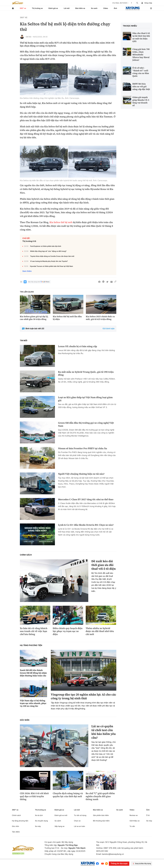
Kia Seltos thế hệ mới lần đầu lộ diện (67, 318)
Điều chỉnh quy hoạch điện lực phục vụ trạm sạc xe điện (68, 631)
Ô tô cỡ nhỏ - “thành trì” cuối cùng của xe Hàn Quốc (141, 72)
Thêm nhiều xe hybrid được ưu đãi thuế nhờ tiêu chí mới (100, 631)
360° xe (23, 8)
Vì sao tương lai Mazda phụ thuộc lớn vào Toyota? (49, 261)
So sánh (58, 821)
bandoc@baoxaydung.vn (113, 854)
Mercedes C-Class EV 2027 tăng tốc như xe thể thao (86, 500)
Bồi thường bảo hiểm (101, 821)
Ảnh (115, 8)
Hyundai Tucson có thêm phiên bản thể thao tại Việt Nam (51, 266)
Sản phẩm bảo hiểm (101, 815)
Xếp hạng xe (60, 826)
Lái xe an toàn (79, 826)
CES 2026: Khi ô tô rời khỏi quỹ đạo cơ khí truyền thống (34, 796)
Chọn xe (77, 821)
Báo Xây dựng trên (39, 282)
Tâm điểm (16, 832)
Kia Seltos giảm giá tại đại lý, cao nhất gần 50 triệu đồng (34, 318)
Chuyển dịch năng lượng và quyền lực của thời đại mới (68, 795)
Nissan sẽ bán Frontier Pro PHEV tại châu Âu (83, 449)
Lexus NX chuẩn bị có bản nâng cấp (78, 346)
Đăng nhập (148, 3)
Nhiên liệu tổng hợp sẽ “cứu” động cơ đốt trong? (48, 251)
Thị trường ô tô (29, 241)
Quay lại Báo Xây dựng (142, 864)
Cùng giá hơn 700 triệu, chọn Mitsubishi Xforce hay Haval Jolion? (141, 55)
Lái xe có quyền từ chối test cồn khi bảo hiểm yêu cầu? (104, 732)
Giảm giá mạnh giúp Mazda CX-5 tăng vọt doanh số (141, 101)
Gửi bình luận (109, 329)
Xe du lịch (39, 815)
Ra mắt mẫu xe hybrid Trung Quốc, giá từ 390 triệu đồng (86, 373)
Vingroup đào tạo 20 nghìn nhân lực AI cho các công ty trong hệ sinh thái (83, 697)
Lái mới (67, 8)
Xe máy (38, 826)
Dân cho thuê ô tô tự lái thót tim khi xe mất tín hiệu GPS (141, 37)
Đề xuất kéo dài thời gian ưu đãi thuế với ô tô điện (104, 565)
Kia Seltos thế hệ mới (61, 222)
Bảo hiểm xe (80, 8)
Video (106, 8)
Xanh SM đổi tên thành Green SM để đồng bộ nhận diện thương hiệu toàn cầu (33, 673)
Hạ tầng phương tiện (31, 645)
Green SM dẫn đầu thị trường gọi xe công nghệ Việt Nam (86, 424)
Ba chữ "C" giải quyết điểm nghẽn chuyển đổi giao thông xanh (100, 796)
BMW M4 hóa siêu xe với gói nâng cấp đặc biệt (141, 86)
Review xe (134, 815)
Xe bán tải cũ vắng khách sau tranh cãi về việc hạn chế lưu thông (34, 631)
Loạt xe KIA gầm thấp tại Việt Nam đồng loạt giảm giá (85, 399)
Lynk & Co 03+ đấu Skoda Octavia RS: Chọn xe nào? (86, 525)
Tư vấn (132, 826)
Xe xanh (94, 8)
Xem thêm (27, 271)
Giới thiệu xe (135, 821)
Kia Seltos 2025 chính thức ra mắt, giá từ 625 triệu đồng (100, 318)
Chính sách (26, 555)
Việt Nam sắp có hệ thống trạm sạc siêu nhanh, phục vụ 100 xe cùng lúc (33, 703)
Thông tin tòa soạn (119, 864)
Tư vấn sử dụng (80, 815)
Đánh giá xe (53, 8)
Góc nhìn (25, 720)
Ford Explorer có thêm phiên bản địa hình (46, 246)
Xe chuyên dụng (41, 821)
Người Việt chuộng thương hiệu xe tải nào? (81, 474)
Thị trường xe (37, 8)
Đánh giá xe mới (61, 815)
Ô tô (148, 815)
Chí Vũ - (29, 37)
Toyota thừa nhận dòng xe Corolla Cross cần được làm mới (52, 256)
